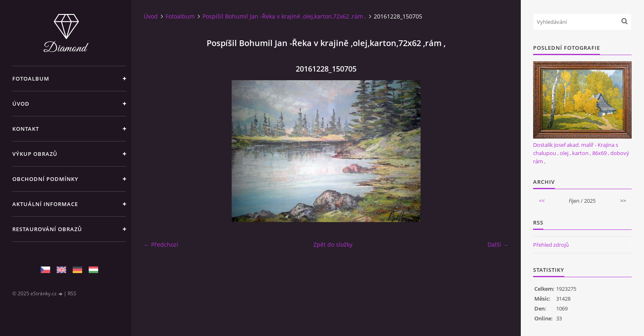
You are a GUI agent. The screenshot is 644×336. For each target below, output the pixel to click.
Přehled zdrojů (551, 245)
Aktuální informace (45, 204)
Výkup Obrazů (35, 154)
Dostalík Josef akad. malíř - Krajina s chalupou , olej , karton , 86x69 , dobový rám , (581, 153)
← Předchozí (161, 244)
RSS (72, 293)
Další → (498, 244)
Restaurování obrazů (47, 229)
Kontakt (26, 129)
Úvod (21, 104)
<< (542, 201)
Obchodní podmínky (45, 179)
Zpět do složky (333, 244)
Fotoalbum (31, 79)
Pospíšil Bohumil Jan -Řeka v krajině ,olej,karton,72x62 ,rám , (284, 16)
